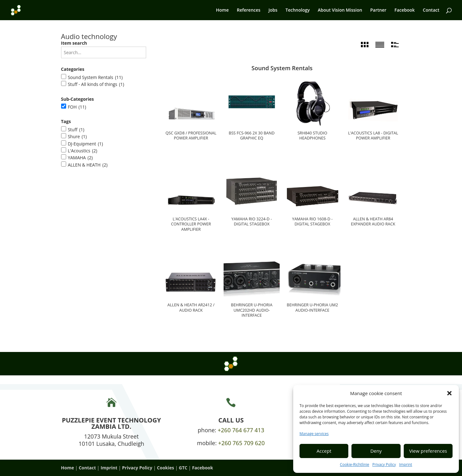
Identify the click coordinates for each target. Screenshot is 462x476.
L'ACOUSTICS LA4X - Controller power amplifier (191, 224)
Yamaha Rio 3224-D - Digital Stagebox (252, 222)
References (249, 10)
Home (222, 10)
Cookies (165, 468)
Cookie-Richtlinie (354, 465)
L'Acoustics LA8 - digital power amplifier (373, 136)
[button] (449, 393)
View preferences (428, 451)
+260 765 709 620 (242, 443)
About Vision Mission (340, 10)
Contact (431, 10)
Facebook (404, 10)
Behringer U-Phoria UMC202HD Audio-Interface (252, 310)
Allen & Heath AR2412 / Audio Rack (191, 308)
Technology (297, 10)
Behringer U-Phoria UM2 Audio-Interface (313, 308)
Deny (376, 451)
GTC (183, 468)
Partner (378, 10)
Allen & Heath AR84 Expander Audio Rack (373, 222)
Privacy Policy (384, 465)
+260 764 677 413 (241, 430)
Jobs (273, 10)
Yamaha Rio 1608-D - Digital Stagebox (313, 222)
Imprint (405, 465)
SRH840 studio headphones (312, 136)
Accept (324, 451)
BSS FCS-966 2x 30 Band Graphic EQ (252, 136)
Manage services (314, 434)
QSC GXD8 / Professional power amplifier (191, 136)
